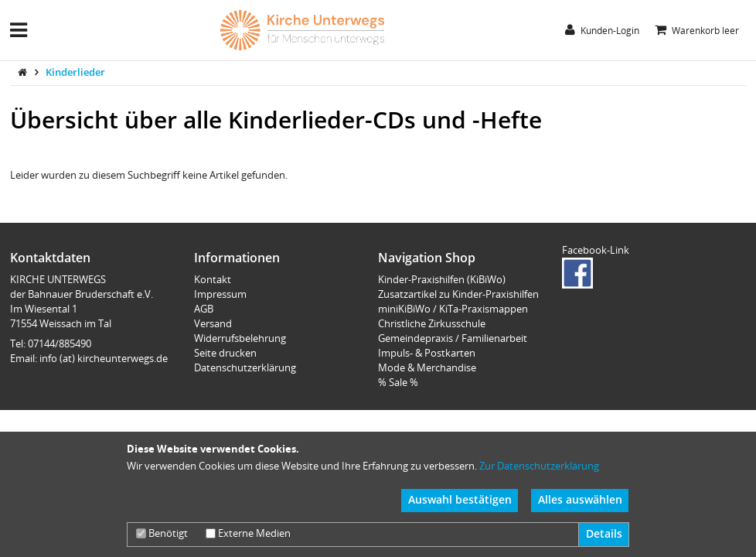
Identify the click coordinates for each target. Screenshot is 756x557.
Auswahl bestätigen (460, 499)
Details (604, 533)
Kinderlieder (75, 72)
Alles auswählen (580, 499)
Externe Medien (248, 533)
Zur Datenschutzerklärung (539, 466)
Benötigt (162, 533)
